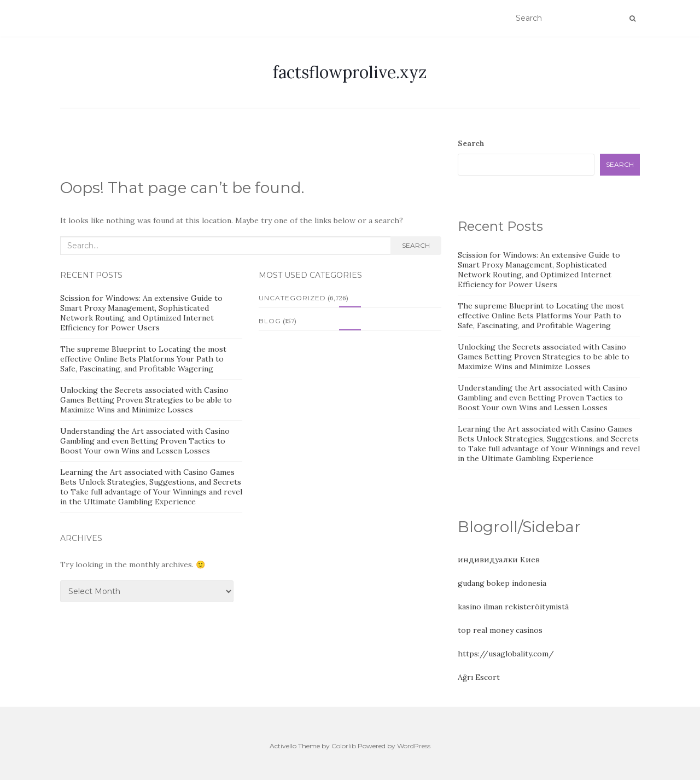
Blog (270, 321)
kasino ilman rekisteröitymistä (513, 607)
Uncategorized (292, 298)
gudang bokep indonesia (502, 583)
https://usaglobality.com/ (506, 654)
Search (416, 245)
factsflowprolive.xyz (350, 72)
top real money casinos (500, 630)
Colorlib (344, 746)
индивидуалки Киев (499, 560)
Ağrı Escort (479, 677)
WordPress (414, 746)
